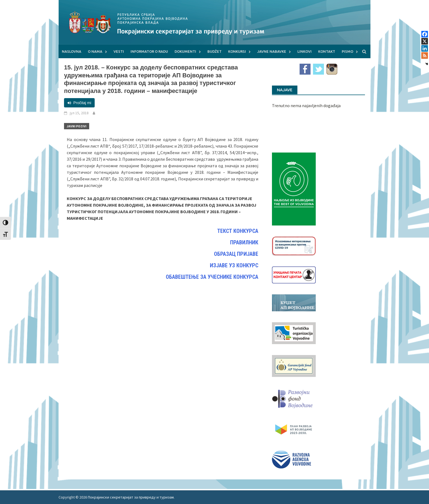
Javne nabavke (272, 51)
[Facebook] (425, 34)
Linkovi (305, 51)
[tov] (294, 333)
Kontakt (327, 51)
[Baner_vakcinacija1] (294, 245)
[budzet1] (294, 302)
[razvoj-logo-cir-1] (294, 429)
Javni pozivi (77, 126)
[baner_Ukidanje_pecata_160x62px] (294, 274)
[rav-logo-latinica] (292, 459)
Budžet (215, 51)
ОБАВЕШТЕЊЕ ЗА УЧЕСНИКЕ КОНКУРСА (212, 277)
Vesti (119, 51)
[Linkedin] (425, 48)
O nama (95, 51)
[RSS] (425, 55)
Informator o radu (149, 51)
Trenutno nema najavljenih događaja (306, 106)
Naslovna (72, 51)
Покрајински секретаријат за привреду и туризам (131, 497)
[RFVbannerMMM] (294, 397)
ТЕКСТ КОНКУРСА (238, 231)
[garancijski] (294, 365)
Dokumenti (185, 51)
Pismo (347, 51)
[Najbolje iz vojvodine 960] (294, 188)
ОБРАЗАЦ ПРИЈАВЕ (236, 254)
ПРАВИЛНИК (244, 242)
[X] (425, 41)
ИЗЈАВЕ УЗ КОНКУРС (234, 265)
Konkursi (237, 51)
